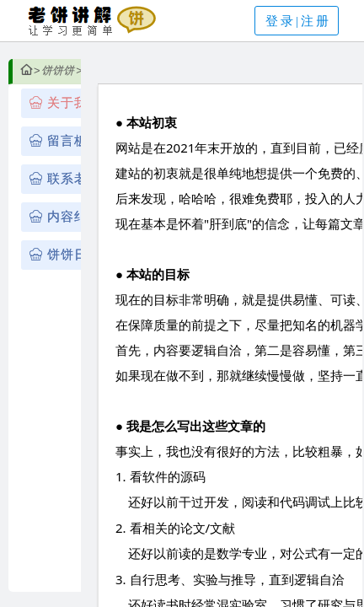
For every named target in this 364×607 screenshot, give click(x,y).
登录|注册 (298, 21)
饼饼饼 (58, 70)
